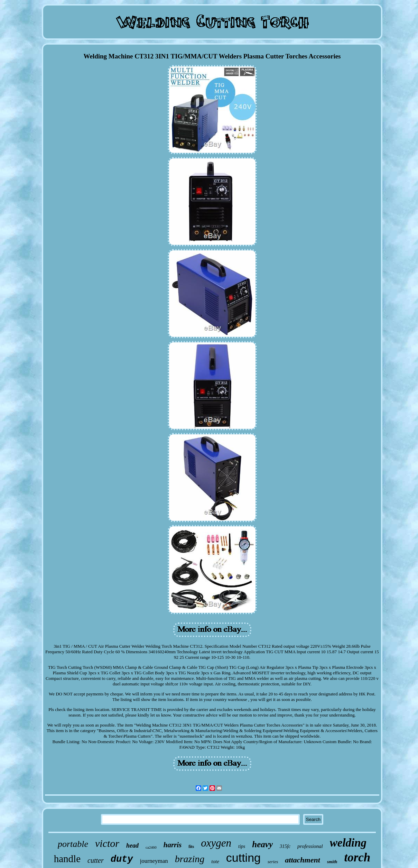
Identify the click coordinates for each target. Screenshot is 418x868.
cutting (243, 858)
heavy (262, 844)
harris (173, 845)
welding (348, 843)
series (273, 862)
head (132, 846)
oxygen (216, 843)
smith (332, 862)
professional (310, 846)
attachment (302, 860)
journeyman (154, 861)
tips (242, 846)
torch (357, 857)
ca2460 (151, 847)
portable (73, 844)
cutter (96, 860)
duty (122, 859)
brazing (190, 859)
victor (107, 843)
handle (67, 859)
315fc (285, 846)
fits (191, 847)
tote (215, 861)
